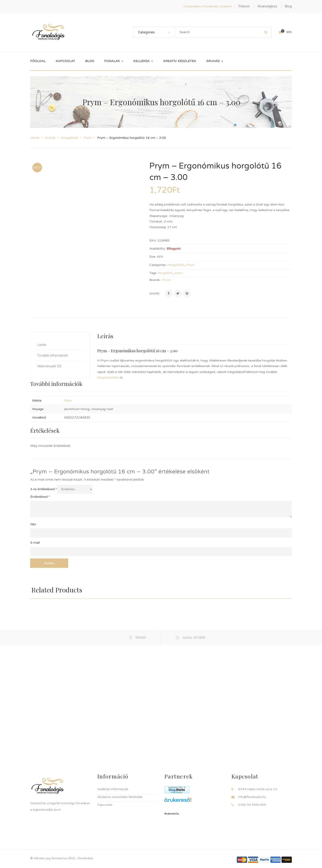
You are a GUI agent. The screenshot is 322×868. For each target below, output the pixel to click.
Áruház (50, 138)
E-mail (35, 541)
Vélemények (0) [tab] (49, 364)
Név (33, 523)
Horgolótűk (69, 138)
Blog (288, 6)
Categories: (158, 265)
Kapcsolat (105, 803)
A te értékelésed (43, 487)
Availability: (158, 249)
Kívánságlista (267, 6)
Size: (153, 257)
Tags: (153, 273)
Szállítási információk (113, 787)
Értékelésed (40, 495)
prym (179, 273)
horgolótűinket (108, 376)
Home (35, 138)
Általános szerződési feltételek (120, 795)
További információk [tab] (53, 353)
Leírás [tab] (42, 343)
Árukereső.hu (172, 812)
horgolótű (166, 273)
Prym (88, 138)
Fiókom (244, 6)
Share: (155, 294)
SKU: (153, 241)
